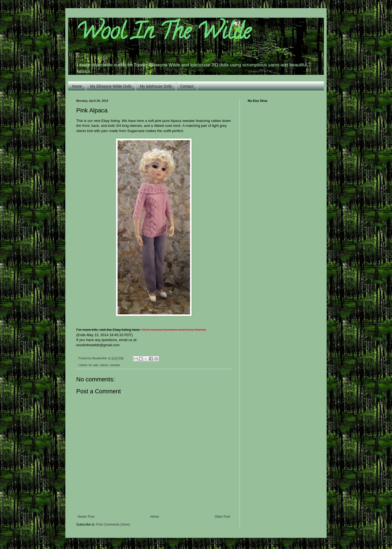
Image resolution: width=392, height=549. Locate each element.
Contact (187, 86)
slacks (104, 365)
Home (77, 86)
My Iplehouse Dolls (156, 86)
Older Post (222, 517)
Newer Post (86, 517)
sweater (115, 365)
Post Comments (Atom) (113, 525)
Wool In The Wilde (163, 34)
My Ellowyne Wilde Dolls (111, 86)
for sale (94, 365)
